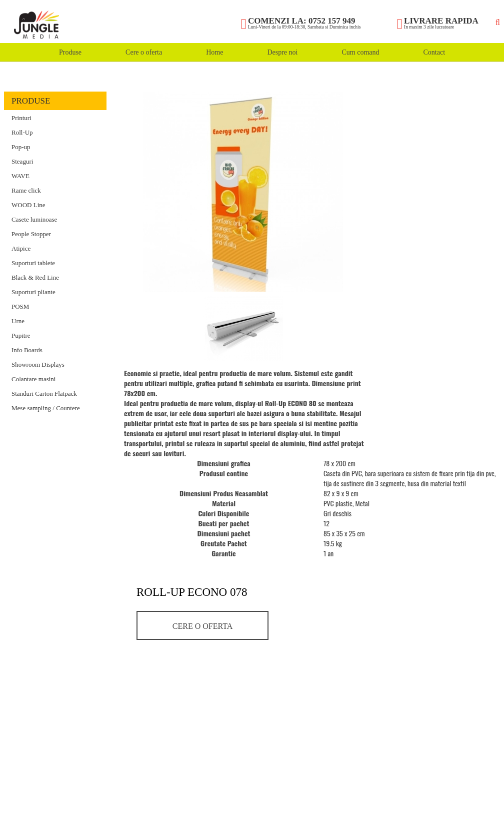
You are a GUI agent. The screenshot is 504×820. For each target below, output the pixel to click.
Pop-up (21, 147)
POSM (20, 306)
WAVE (20, 176)
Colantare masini (33, 379)
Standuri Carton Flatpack (44, 393)
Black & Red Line (35, 277)
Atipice (21, 248)
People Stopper (31, 234)
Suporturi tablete (33, 263)
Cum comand (360, 52)
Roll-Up (22, 132)
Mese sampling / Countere (46, 408)
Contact (434, 52)
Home (214, 52)
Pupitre (21, 335)
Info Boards (27, 350)
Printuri (21, 118)
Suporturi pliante (33, 292)
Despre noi (282, 52)
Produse (70, 52)
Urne (18, 321)
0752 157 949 (332, 21)
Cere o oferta (144, 52)
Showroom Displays (38, 364)
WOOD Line (28, 205)
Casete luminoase (34, 219)
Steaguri (22, 161)
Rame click (26, 190)
